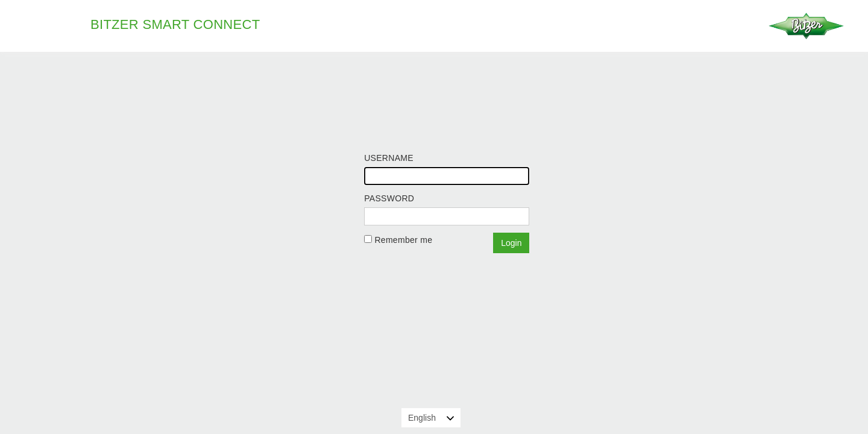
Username (389, 158)
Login (511, 243)
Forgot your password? (409, 257)
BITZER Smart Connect (175, 24)
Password (389, 198)
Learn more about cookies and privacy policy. (613, 418)
